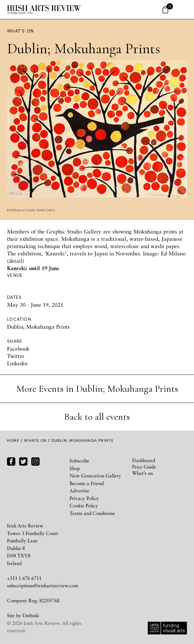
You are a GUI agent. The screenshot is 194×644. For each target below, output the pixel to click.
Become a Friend (87, 483)
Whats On (35, 440)
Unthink (31, 615)
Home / (15, 440)
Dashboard (144, 460)
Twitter (16, 356)
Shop (75, 468)
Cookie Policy (84, 505)
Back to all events (97, 417)
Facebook (18, 349)
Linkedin (17, 363)
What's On (20, 31)
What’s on (142, 473)
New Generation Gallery (95, 476)
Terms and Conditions (92, 513)
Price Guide (144, 467)
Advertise (79, 490)
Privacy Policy (84, 498)
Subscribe (79, 461)
